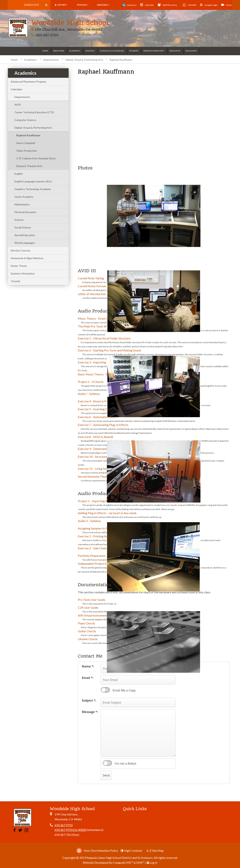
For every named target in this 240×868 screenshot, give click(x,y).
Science (19, 220)
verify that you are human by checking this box (107, 763)
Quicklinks (191, 51)
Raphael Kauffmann (121, 60)
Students (134, 51)
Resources (175, 51)
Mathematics (22, 204)
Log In (153, 862)
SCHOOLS (82, 5)
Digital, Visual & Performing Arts (84, 60)
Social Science (23, 227)
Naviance (129, 5)
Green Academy (24, 197)
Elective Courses (21, 250)
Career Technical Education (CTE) (34, 112)
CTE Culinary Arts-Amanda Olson (36, 158)
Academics (75, 51)
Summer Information (23, 273)
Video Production (27, 151)
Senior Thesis (19, 266)
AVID (18, 105)
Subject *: (89, 700)
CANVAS (189, 5)
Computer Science (25, 120)
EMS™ (140, 862)
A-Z (155, 850)
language (103, 5)
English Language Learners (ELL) (33, 181)
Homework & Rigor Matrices (27, 258)
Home (45, 51)
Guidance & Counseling (112, 51)
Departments (51, 60)
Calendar (147, 5)
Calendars (17, 89)
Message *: (90, 712)
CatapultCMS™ (123, 862)
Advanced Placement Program (28, 82)
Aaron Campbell (26, 143)
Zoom (227, 5)
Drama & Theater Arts (29, 166)
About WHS (59, 51)
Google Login (209, 5)
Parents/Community (154, 51)
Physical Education (25, 212)
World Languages (25, 243)
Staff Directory (167, 5)
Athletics (90, 51)
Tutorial (15, 281)
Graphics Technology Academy (33, 189)
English (19, 174)
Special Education (25, 235)
